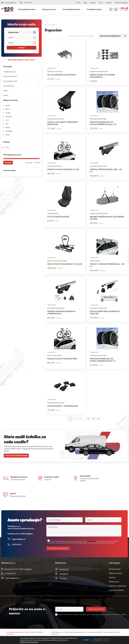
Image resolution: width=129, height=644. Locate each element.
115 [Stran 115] (94, 418)
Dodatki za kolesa (94, 9)
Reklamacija (114, 581)
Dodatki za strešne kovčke (99, 71)
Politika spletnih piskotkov (27, 642)
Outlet (78, 2)
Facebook (64, 569)
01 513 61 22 (28, 2)
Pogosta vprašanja (121, 2)
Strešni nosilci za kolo (55, 166)
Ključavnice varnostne (55, 71)
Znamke (109, 2)
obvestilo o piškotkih (120, 614)
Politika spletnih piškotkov (15, 632)
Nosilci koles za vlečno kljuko (57, 260)
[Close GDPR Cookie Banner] (109, 640)
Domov (47, 25)
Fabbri (8, 127)
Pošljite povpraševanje (16, 455)
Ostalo (6, 95)
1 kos (7, 147)
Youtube (63, 578)
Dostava (112, 577)
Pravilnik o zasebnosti (118, 585)
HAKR (8, 135)
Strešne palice (95, 260)
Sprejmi (85, 640)
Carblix (8, 113)
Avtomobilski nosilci (28, 9)
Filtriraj (8, 163)
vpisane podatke (91, 541)
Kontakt (93, 2)
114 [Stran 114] (89, 418)
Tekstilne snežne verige (98, 118)
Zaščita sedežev (53, 213)
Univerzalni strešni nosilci (56, 118)
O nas (101, 2)
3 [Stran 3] (77, 418)
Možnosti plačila (115, 573)
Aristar (8, 105)
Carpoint (9, 116)
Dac (7, 124)
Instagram (64, 573)
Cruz (7, 120)
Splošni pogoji (115, 569)
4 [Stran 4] (80, 418)
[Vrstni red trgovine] (113, 36)
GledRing (9, 131)
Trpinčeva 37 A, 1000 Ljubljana (20, 533)
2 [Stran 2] (73, 418)
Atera (7, 109)
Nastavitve (99, 640)
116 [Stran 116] (99, 418)
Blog (85, 2)
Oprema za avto (50, 9)
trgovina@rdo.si (11, 2)
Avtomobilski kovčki (72, 9)
